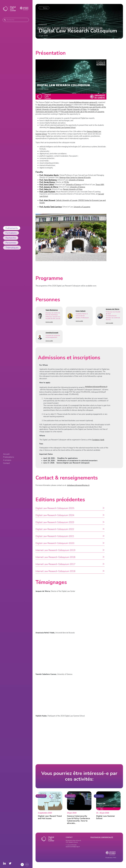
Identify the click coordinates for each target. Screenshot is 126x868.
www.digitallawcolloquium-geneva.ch (83, 102)
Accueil (6, 454)
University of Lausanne (82, 207)
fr (22, 865)
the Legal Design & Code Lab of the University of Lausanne (83, 112)
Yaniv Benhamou (52, 313)
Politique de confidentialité (102, 837)
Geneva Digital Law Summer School (63, 128)
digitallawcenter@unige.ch (73, 847)
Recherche (11, 238)
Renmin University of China (77, 109)
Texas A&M (100, 185)
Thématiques (12, 248)
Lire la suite (49, 325)
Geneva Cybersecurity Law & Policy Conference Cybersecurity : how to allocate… (78, 822)
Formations (11, 233)
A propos (7, 460)
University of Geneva (76, 180)
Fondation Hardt (98, 442)
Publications (9, 457)
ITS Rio (66, 182)
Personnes (11, 243)
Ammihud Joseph (52, 335)
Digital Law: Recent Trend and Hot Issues (50, 820)
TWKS (114, 858)
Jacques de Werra (113, 312)
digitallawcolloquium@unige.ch (96, 389)
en (27, 865)
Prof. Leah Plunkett (47, 192)
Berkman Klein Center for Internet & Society (75, 178)
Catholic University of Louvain (67, 200)
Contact (6, 463)
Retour (45, 8)
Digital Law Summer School (106, 820)
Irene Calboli (81, 314)
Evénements (12, 228)
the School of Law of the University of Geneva (55, 105)
